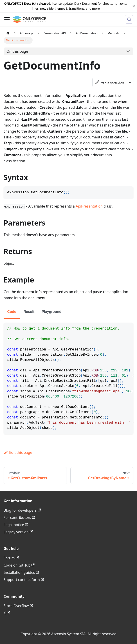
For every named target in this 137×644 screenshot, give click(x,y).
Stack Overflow (18, 606)
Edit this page (18, 452)
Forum (11, 558)
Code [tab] (12, 312)
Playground (52, 312)
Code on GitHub (19, 565)
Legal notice (16, 525)
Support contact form (24, 580)
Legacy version (18, 532)
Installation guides (21, 572)
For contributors (19, 517)
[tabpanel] (68, 378)
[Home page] (8, 33)
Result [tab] (29, 312)
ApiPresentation (89, 206)
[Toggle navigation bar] (7, 19)
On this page (17, 51)
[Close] (134, 6)
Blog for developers (22, 510)
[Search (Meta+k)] (129, 19)
